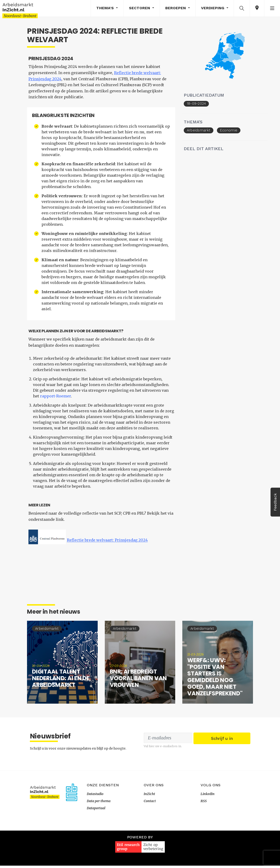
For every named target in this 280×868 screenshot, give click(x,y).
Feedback (275, 502)
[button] (242, 8)
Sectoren (140, 8)
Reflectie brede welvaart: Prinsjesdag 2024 (105, 544)
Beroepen (176, 8)
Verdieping (213, 8)
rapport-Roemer (48, 400)
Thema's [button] (106, 8)
